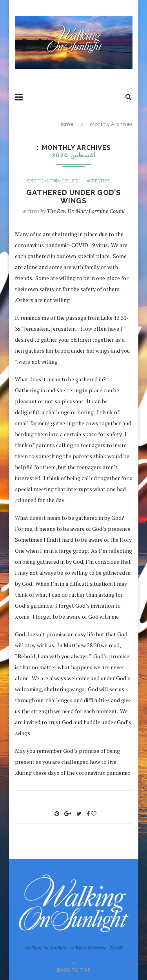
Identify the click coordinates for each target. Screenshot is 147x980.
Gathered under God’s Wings (73, 197)
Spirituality (41, 181)
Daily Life (67, 181)
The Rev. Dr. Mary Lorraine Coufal (86, 211)
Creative (99, 181)
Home (66, 124)
